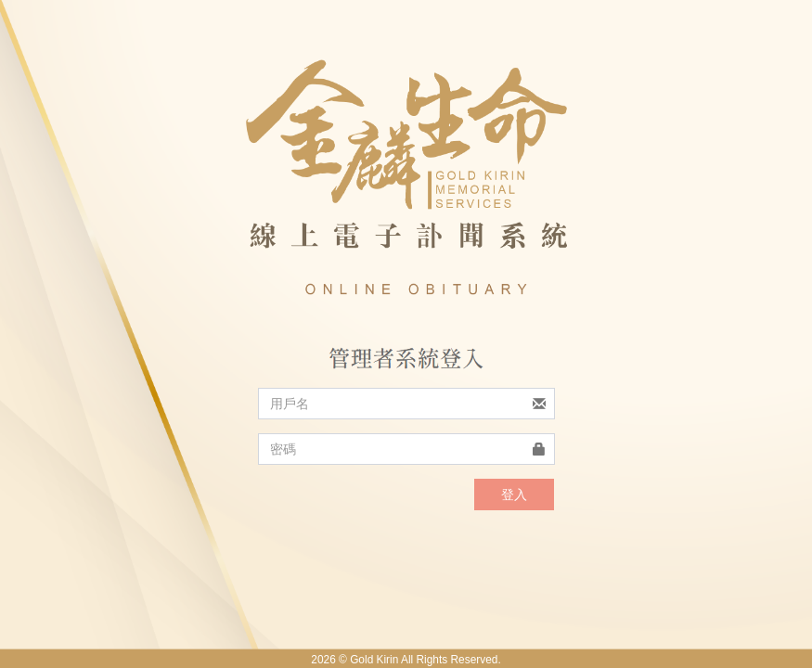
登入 (514, 495)
